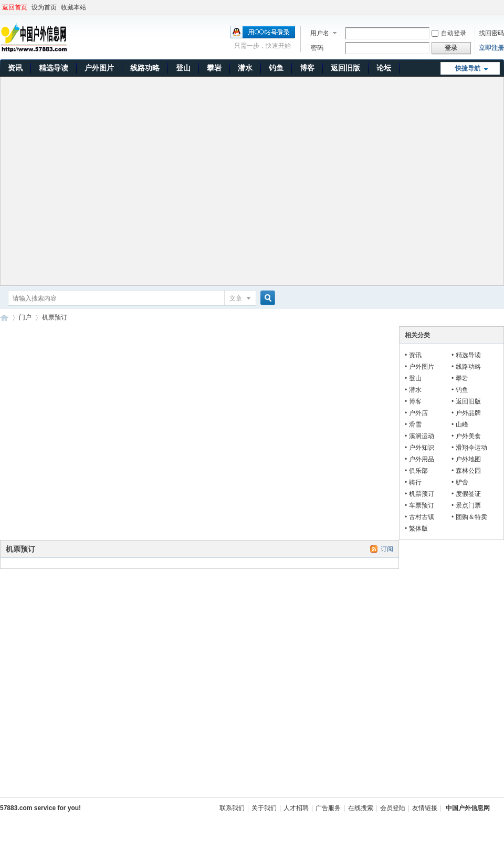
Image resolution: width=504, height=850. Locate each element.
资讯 (15, 68)
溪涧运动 (422, 436)
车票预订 (422, 505)
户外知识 (422, 448)
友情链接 (425, 808)
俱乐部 (418, 471)
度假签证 (468, 494)
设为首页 (44, 7)
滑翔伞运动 (471, 448)
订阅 (387, 549)
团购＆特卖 (471, 517)
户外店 (418, 413)
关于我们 (264, 808)
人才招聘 (296, 808)
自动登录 (449, 33)
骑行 (415, 482)
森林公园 (468, 471)
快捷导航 (468, 68)
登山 (183, 68)
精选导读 (54, 68)
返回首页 (15, 7)
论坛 (384, 68)
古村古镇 (422, 517)
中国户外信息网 (4, 318)
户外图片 (99, 68)
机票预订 (422, 494)
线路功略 (145, 68)
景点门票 (468, 505)
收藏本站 (73, 7)
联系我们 (232, 808)
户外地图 (468, 459)
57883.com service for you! (40, 808)
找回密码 (491, 33)
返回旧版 (345, 68)
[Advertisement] (104, 181)
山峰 (462, 424)
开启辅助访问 (501, 7)
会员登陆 (393, 808)
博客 (307, 68)
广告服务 (328, 808)
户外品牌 (468, 413)
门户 (25, 317)
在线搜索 (361, 808)
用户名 (320, 33)
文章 (236, 298)
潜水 (245, 68)
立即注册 (491, 48)
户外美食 (468, 436)
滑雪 (415, 424)
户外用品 (422, 459)
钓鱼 (276, 68)
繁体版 (418, 528)
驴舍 (462, 482)
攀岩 (214, 68)
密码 (317, 48)
